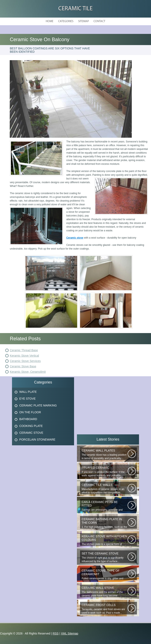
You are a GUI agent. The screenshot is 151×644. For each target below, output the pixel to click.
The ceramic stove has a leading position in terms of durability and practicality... (105, 454)
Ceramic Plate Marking (38, 405)
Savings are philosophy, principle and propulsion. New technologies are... (105, 506)
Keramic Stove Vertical (24, 356)
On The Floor (30, 412)
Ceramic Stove (31, 433)
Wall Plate (28, 392)
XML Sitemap (70, 633)
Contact (99, 21)
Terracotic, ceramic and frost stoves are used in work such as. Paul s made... (105, 609)
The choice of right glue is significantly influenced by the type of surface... (105, 557)
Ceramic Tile (75, 9)
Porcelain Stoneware (37, 440)
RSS (56, 633)
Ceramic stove (75, 238)
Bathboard (28, 419)
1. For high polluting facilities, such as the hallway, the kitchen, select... (105, 523)
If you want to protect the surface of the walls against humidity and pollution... (105, 471)
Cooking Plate (31, 426)
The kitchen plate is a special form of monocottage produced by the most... (105, 540)
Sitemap (83, 21)
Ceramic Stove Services (25, 361)
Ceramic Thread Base (24, 350)
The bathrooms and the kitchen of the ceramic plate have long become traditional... (105, 592)
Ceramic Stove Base (23, 366)
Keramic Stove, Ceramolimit (28, 372)
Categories (66, 21)
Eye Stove (27, 399)
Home (50, 21)
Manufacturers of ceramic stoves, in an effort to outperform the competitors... (105, 489)
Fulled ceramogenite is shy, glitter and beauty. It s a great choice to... (105, 575)
